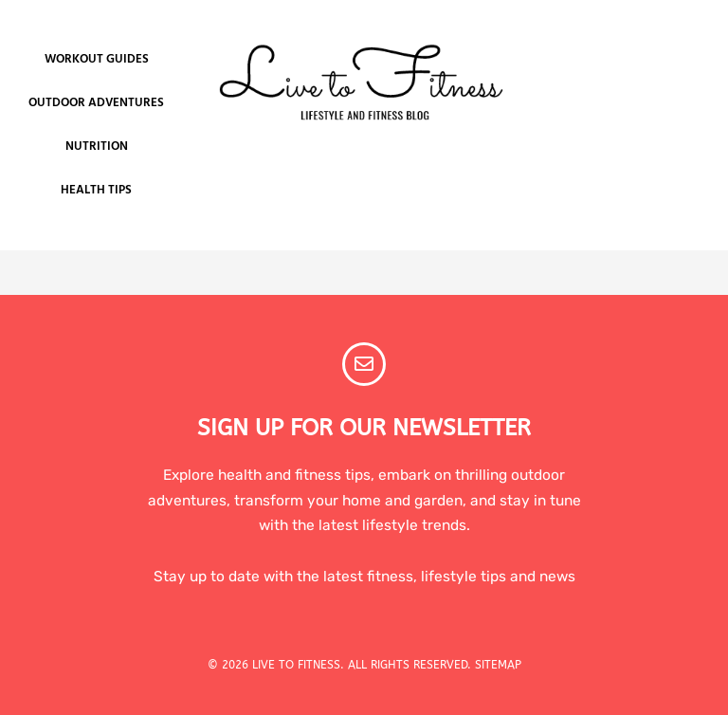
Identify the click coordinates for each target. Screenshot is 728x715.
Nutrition (97, 147)
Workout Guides (97, 59)
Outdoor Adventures (96, 103)
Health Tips (96, 190)
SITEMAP (498, 665)
